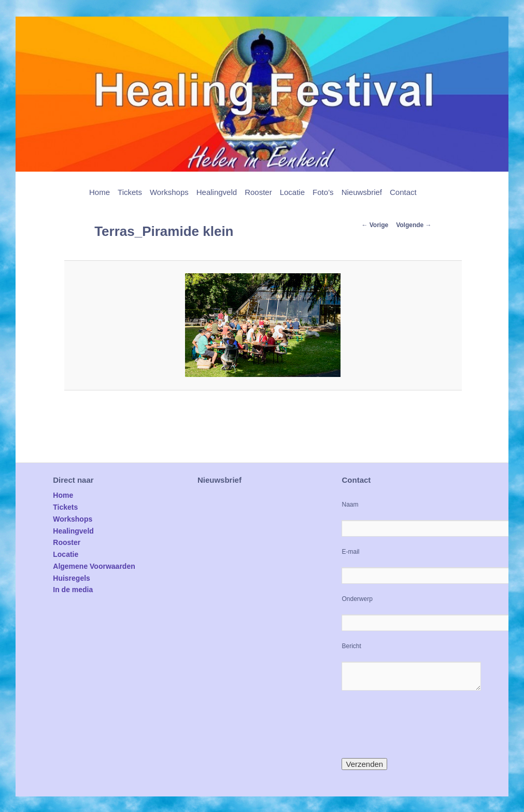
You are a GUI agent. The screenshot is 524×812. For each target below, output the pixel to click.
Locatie (292, 192)
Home (100, 192)
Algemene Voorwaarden (94, 566)
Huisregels (72, 578)
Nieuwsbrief (362, 192)
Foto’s (323, 192)
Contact (403, 192)
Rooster (258, 192)
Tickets (130, 192)
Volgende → (414, 225)
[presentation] (420, 724)
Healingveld (217, 192)
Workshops (169, 192)
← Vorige (375, 225)
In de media (73, 590)
